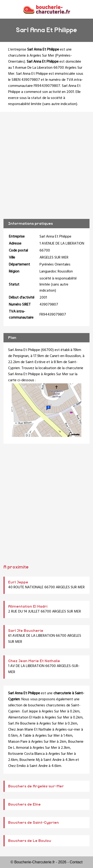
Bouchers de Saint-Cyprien (33, 823)
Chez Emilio (17, 766)
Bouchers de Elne (24, 804)
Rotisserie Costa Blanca (26, 754)
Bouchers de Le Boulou (30, 841)
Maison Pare (18, 742)
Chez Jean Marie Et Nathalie (34, 661)
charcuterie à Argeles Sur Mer (31, 56)
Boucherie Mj (30, 760)
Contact (76, 862)
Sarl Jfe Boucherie (26, 631)
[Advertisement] (46, 165)
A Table (25, 736)
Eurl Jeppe (18, 582)
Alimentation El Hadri (28, 606)
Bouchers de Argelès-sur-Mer (36, 786)
